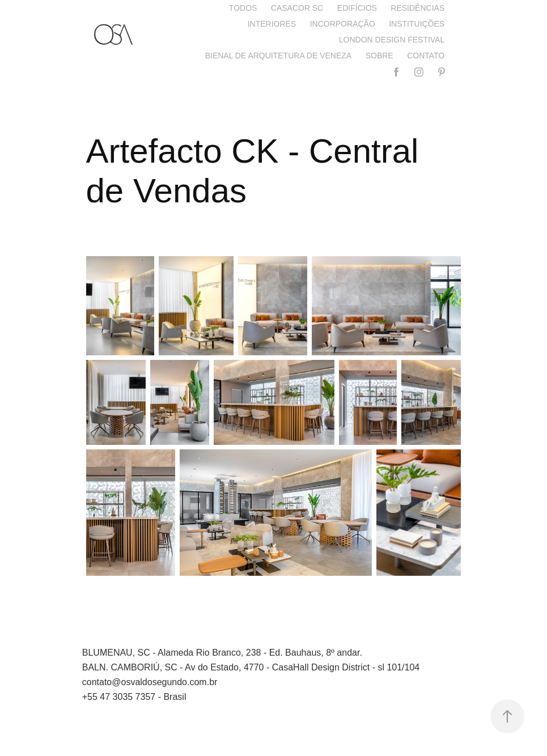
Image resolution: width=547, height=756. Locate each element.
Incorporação (343, 24)
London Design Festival (392, 40)
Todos (243, 8)
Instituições (417, 24)
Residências (417, 8)
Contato (426, 56)
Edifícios (357, 8)
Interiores (272, 24)
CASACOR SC (297, 8)
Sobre (379, 56)
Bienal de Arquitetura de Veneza (279, 56)
